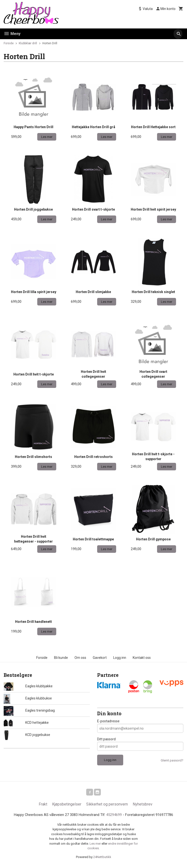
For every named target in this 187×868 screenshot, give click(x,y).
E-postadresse (108, 721)
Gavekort (100, 658)
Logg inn (120, 658)
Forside (9, 43)
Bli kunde (61, 658)
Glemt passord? (172, 760)
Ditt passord (106, 739)
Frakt (43, 805)
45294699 (115, 816)
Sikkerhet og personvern (107, 805)
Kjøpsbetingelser (67, 805)
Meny (12, 34)
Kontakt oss (142, 658)
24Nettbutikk (102, 858)
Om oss (80, 658)
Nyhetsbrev (143, 805)
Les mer (96, 845)
